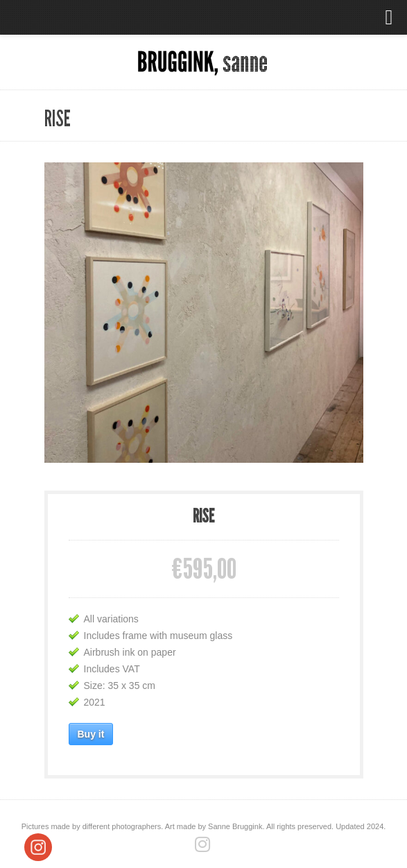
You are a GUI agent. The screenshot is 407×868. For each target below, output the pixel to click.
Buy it (91, 734)
